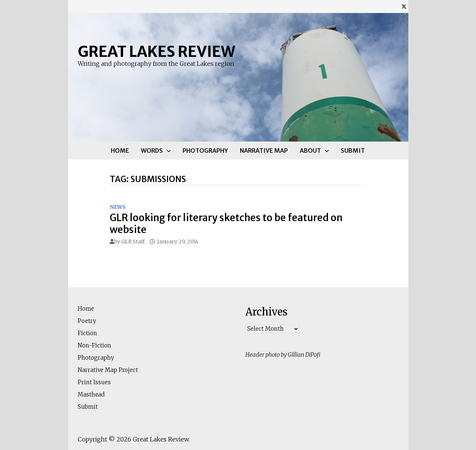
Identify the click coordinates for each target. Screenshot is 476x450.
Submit (353, 150)
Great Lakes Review (156, 52)
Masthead (91, 394)
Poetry (87, 321)
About (310, 150)
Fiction (87, 333)
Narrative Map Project (108, 370)
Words (152, 150)
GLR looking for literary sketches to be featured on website (226, 223)
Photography (205, 150)
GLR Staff (133, 242)
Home (120, 150)
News (118, 207)
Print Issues (94, 382)
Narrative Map (264, 150)
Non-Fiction (94, 345)
